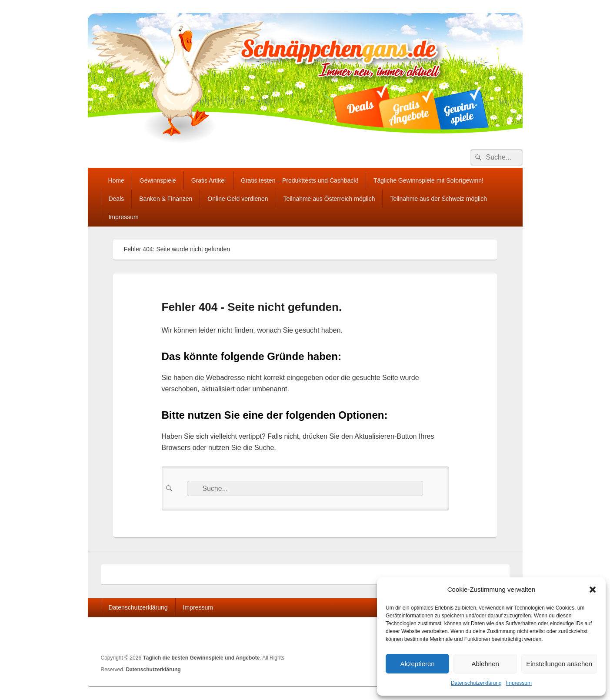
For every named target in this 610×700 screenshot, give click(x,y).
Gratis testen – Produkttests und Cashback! (300, 180)
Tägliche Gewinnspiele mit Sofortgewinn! (428, 180)
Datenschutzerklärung (476, 683)
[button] (593, 590)
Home (116, 180)
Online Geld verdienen (238, 199)
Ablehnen (485, 664)
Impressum (519, 683)
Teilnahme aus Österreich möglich (329, 199)
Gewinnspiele (158, 180)
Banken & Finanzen (166, 199)
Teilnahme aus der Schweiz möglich (438, 199)
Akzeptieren (417, 664)
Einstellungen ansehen (559, 664)
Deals (116, 199)
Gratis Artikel (208, 180)
